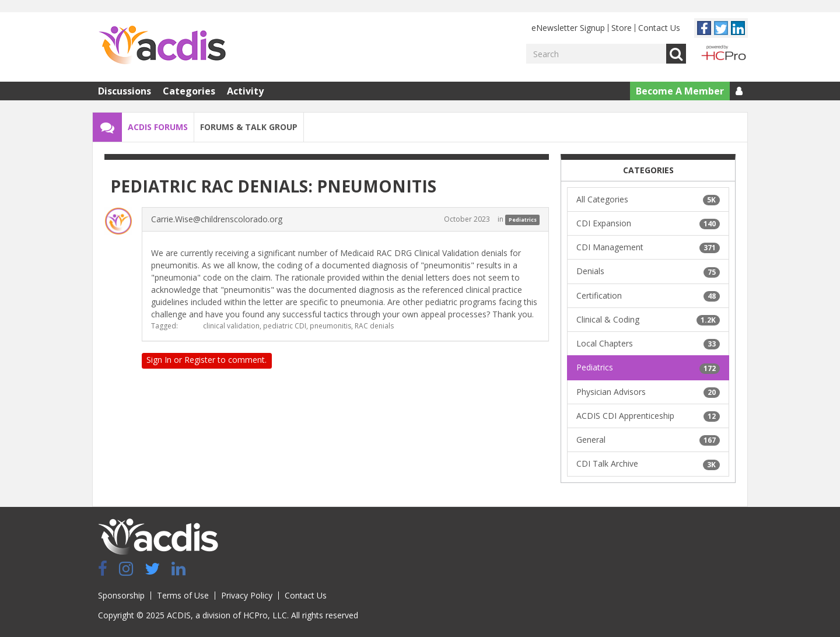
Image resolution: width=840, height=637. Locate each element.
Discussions (125, 91)
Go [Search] (676, 54)
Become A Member (680, 91)
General (648, 440)
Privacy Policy (247, 595)
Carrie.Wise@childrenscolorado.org (217, 219)
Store (622, 28)
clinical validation (231, 326)
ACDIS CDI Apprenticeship (648, 416)
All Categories (648, 199)
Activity (245, 91)
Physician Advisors (648, 392)
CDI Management (648, 247)
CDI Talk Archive (648, 464)
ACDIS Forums (158, 127)
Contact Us (659, 28)
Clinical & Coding (648, 320)
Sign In (159, 360)
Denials (648, 271)
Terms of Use (183, 595)
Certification (648, 296)
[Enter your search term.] (596, 54)
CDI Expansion (648, 223)
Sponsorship (121, 595)
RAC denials (374, 326)
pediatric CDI (285, 326)
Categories (189, 91)
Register (200, 360)
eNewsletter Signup (568, 28)
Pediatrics (523, 220)
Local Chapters (648, 344)
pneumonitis (330, 326)
